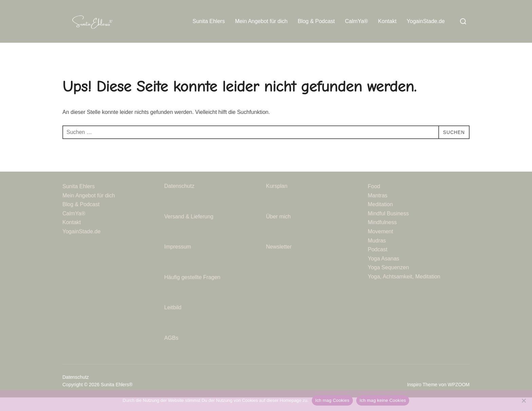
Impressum (178, 260)
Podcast (378, 263)
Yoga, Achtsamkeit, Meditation (404, 290)
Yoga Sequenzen (388, 281)
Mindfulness (382, 236)
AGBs (172, 351)
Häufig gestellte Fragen (192, 290)
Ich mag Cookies (332, 400)
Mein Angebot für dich (261, 21)
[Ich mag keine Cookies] (524, 400)
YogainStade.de (426, 21)
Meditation (380, 218)
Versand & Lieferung (189, 230)
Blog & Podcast (316, 21)
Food (374, 200)
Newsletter (280, 260)
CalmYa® (357, 21)
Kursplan (277, 200)
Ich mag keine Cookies (383, 400)
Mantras (378, 209)
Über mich (278, 230)
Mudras (377, 254)
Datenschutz (180, 200)
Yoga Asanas (384, 272)
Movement (381, 245)
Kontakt (387, 21)
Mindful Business (388, 227)
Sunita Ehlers (208, 21)
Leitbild (173, 321)
